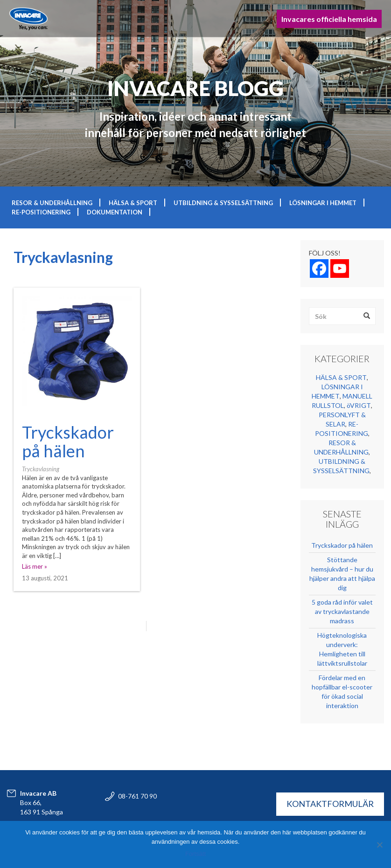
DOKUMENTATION (115, 212)
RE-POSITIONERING (41, 212)
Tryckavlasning (41, 469)
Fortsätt (195, 854)
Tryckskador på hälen (68, 441)
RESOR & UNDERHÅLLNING (52, 203)
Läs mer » (35, 566)
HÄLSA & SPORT (133, 203)
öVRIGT (359, 405)
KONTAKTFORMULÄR (330, 804)
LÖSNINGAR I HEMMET (323, 203)
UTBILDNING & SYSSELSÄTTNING (223, 203)
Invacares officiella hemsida (329, 19)
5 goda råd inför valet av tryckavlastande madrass (342, 611)
